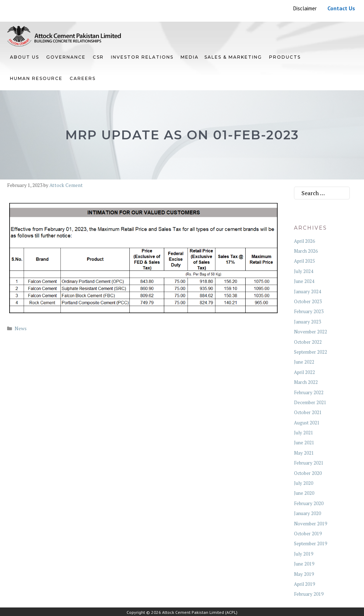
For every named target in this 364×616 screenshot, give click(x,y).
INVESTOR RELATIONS (142, 57)
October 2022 (308, 342)
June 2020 (304, 493)
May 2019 (304, 574)
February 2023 (309, 311)
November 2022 (311, 332)
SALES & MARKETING (233, 57)
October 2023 (308, 301)
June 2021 (304, 443)
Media (190, 57)
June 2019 (304, 564)
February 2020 (309, 503)
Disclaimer (305, 8)
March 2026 (306, 251)
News (21, 328)
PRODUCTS (285, 57)
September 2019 (311, 543)
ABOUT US (25, 57)
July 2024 (304, 271)
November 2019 (311, 524)
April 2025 (304, 261)
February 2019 (309, 594)
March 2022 (306, 382)
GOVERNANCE (66, 57)
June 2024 (304, 281)
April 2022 (304, 372)
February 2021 (309, 463)
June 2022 (304, 362)
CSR (98, 57)
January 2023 (307, 322)
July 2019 (304, 554)
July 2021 (304, 433)
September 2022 (311, 352)
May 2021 (304, 453)
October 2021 (308, 412)
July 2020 (304, 483)
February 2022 (309, 392)
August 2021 (307, 423)
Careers (83, 78)
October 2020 (308, 473)
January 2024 (307, 291)
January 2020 (307, 513)
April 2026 (304, 241)
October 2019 (308, 534)
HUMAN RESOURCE (36, 78)
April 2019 (304, 584)
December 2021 (310, 402)
